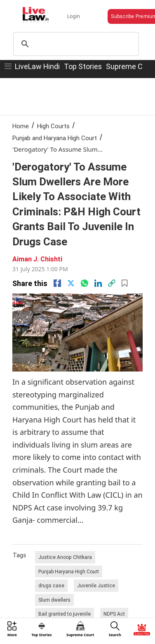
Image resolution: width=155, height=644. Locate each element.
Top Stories (83, 66)
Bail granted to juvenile (65, 614)
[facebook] (57, 283)
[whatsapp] (85, 283)
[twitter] (71, 283)
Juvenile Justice (96, 585)
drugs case (51, 585)
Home (21, 126)
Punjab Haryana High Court (69, 571)
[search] (75, 44)
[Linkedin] (98, 283)
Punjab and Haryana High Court (55, 138)
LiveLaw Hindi (37, 66)
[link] (112, 283)
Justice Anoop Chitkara (65, 557)
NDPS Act (114, 614)
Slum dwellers (54, 600)
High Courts (53, 126)
